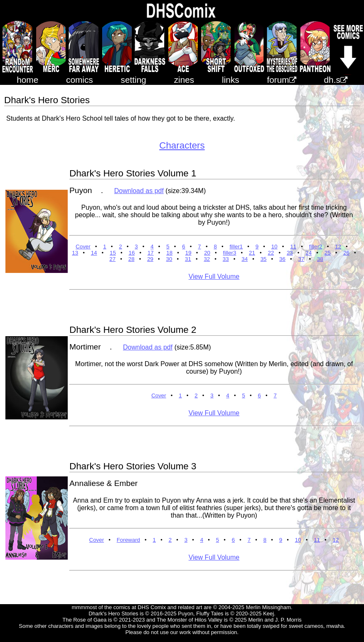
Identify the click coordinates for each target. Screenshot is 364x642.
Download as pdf (139, 191)
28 (132, 259)
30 (169, 259)
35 (264, 259)
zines (184, 80)
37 (301, 259)
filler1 (236, 247)
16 (132, 253)
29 (150, 259)
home (27, 80)
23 (290, 253)
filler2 (316, 247)
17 (151, 253)
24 (309, 253)
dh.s (336, 80)
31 (188, 259)
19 (188, 253)
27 (112, 259)
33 (226, 259)
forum (282, 80)
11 (293, 247)
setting (134, 80)
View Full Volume (214, 276)
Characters (182, 145)
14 (94, 253)
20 (207, 253)
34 (245, 259)
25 (328, 253)
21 (252, 253)
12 (338, 247)
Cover (83, 247)
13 (75, 253)
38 (320, 259)
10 (274, 247)
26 (346, 253)
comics (80, 80)
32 (207, 259)
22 (271, 253)
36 (282, 259)
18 (169, 253)
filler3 (230, 253)
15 (113, 253)
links (231, 80)
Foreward (128, 540)
